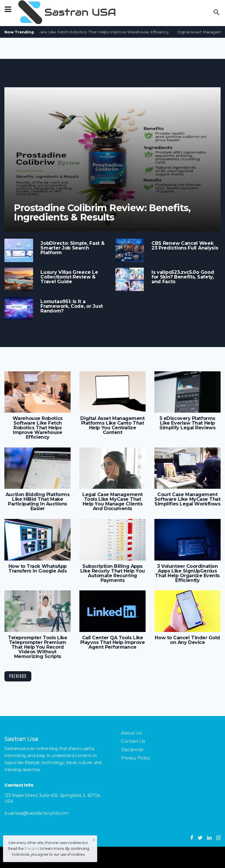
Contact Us (133, 741)
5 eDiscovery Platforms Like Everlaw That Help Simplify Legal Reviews (187, 423)
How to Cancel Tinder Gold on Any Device (187, 640)
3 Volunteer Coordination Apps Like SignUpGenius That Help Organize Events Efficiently (187, 573)
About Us (131, 733)
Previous (18, 676)
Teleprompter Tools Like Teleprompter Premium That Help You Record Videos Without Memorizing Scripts (38, 647)
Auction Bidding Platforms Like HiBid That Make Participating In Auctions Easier (38, 502)
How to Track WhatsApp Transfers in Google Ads (38, 569)
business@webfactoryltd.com (36, 813)
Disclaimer (132, 750)
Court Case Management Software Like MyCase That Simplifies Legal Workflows (187, 499)
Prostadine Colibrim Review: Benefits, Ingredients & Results (102, 213)
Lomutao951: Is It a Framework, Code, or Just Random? (72, 306)
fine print (32, 849)
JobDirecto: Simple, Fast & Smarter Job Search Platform (72, 248)
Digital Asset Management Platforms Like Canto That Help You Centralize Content (112, 426)
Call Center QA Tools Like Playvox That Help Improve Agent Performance (113, 643)
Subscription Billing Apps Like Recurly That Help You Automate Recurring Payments (112, 573)
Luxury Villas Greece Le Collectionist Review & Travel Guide (69, 277)
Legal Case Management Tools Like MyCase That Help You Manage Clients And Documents (112, 502)
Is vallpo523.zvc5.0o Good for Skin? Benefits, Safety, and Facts (183, 277)
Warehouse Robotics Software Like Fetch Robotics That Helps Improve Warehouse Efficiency (38, 428)
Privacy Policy (135, 758)
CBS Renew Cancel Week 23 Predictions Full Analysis (185, 246)
